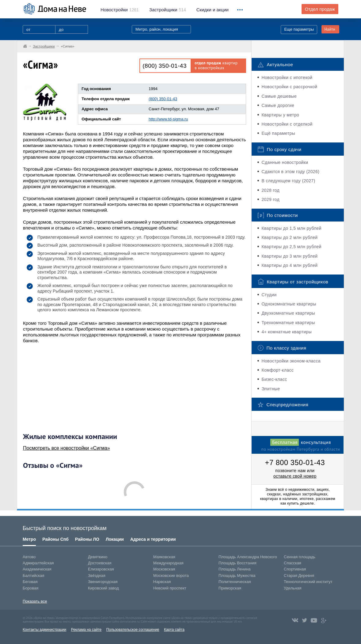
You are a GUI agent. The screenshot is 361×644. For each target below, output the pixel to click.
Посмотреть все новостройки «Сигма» (66, 448)
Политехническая (235, 582)
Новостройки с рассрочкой (289, 87)
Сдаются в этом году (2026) (290, 172)
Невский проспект (170, 588)
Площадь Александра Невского (248, 557)
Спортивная (295, 569)
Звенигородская (103, 582)
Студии (269, 295)
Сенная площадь (300, 557)
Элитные (271, 389)
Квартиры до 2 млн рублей (289, 237)
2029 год (270, 199)
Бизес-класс (274, 379)
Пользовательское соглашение (133, 630)
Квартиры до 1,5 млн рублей (291, 228)
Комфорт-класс (277, 370)
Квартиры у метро (280, 115)
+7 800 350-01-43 (295, 463)
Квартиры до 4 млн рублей (289, 265)
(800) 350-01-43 (165, 66)
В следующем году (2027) (288, 181)
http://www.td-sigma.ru (168, 119)
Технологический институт (308, 582)
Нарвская (162, 582)
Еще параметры (299, 29)
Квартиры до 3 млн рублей (289, 256)
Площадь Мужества (237, 576)
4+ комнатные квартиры (287, 332)
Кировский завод (103, 588)
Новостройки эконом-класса (291, 361)
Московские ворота (171, 576)
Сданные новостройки (285, 162)
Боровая (30, 588)
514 (168, 10)
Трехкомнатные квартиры (288, 323)
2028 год (270, 190)
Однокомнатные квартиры (289, 304)
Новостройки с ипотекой (287, 78)
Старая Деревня (299, 576)
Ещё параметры (278, 133)
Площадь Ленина (235, 569)
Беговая (30, 582)
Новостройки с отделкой (287, 124)
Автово (29, 557)
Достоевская (100, 563)
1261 (120, 10)
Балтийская (34, 576)
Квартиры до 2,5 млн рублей (291, 247)
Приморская (230, 588)
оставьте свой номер (295, 476)
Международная (168, 563)
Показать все (35, 601)
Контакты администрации (44, 630)
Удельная (293, 588)
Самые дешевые (279, 96)
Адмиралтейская (38, 563)
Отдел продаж (320, 9)
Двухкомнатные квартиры (288, 313)
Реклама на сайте (86, 630)
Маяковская (164, 557)
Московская (164, 569)
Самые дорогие (278, 105)
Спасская (293, 563)
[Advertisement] (69, 388)
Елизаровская (101, 569)
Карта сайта (174, 630)
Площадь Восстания (237, 563)
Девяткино (98, 557)
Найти (330, 29)
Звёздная (97, 576)
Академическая (37, 569)
